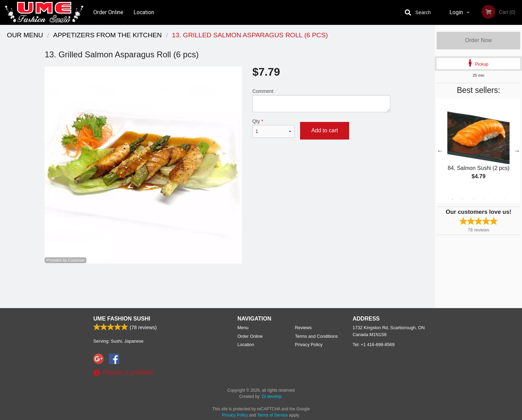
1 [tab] (453, 199)
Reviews (303, 328)
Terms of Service (273, 415)
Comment (321, 100)
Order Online (108, 12)
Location (144, 12)
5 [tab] (494, 199)
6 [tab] (504, 199)
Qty (273, 128)
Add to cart (324, 130)
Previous (440, 151)
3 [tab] (473, 199)
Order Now (478, 40)
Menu (243, 328)
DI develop (272, 397)
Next (517, 151)
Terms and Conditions (316, 336)
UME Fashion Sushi (122, 319)
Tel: (374, 345)
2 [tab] (463, 199)
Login (456, 12)
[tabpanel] (478, 146)
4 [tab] (484, 199)
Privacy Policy (309, 345)
